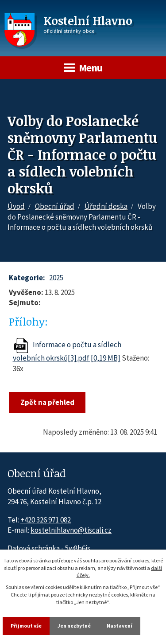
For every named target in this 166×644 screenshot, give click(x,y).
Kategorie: (27, 278)
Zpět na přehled (47, 402)
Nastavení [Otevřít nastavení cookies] (120, 626)
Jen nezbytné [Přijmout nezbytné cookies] (74, 626)
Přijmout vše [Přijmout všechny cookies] (26, 626)
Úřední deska (106, 206)
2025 (56, 278)
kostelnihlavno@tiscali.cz (71, 530)
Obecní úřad (55, 206)
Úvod (16, 206)
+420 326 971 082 (46, 520)
